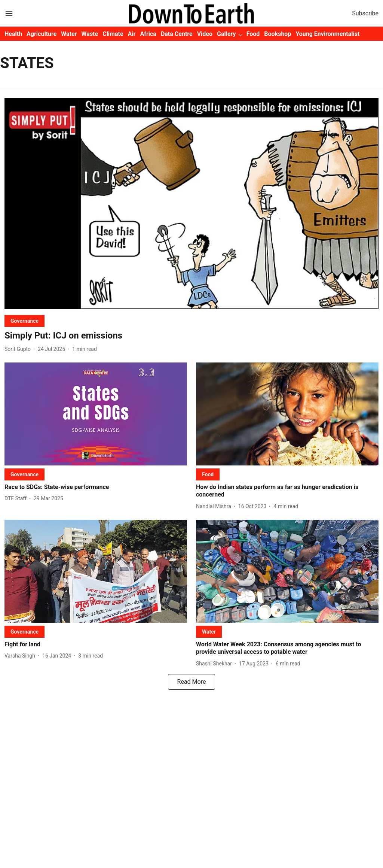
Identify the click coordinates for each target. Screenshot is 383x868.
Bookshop (278, 34)
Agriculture (42, 34)
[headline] (191, 336)
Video (205, 34)
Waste (90, 34)
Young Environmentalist (327, 34)
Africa (148, 34)
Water (69, 34)
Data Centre (177, 34)
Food (253, 34)
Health (13, 34)
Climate (113, 34)
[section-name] (24, 321)
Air (132, 34)
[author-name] (19, 349)
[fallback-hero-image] (191, 204)
